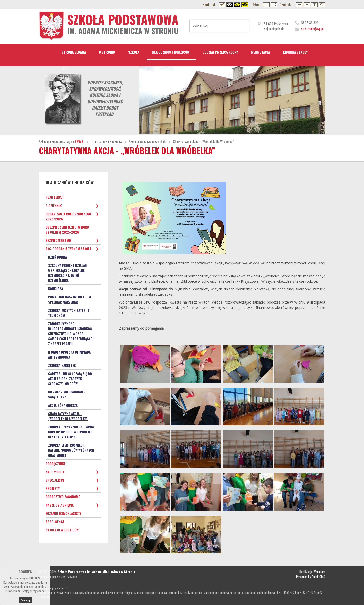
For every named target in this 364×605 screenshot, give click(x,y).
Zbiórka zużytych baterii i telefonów (69, 313)
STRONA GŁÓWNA (74, 52)
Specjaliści (55, 480)
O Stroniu (107, 52)
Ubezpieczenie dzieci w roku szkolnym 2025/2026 (67, 230)
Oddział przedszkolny (220, 52)
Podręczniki (55, 464)
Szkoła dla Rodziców (62, 530)
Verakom (320, 572)
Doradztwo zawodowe (63, 497)
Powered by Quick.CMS (311, 577)
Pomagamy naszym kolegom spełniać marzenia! (70, 299)
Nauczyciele (55, 472)
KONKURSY (56, 289)
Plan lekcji (54, 197)
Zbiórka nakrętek (62, 365)
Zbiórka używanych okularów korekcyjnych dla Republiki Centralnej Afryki (71, 432)
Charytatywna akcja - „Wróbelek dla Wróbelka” (203, 141)
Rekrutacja (260, 52)
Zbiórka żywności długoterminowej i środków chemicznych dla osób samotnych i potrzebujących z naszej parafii (71, 334)
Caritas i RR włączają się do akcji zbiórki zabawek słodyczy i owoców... (70, 379)
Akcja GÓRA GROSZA (63, 405)
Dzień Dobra (57, 257)
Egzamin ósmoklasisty (64, 513)
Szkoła (134, 52)
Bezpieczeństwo (58, 240)
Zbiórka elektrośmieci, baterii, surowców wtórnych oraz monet (71, 450)
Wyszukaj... (242, 26)
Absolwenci (55, 522)
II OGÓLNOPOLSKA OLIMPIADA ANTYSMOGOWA (69, 355)
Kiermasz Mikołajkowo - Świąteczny (67, 394)
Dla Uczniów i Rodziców (171, 52)
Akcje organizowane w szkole (147, 141)
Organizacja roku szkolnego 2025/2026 (68, 216)
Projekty (53, 488)
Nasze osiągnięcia (60, 505)
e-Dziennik (54, 206)
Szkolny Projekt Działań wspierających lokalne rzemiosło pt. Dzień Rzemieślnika (67, 273)
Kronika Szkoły (295, 52)
